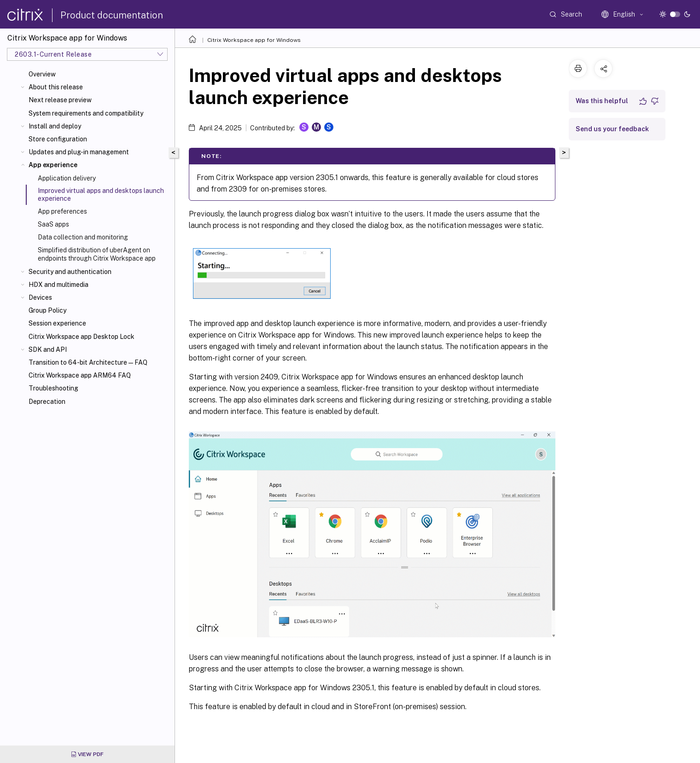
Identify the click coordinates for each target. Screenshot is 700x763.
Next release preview (60, 100)
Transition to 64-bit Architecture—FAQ (88, 362)
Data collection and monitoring (83, 237)
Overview (42, 74)
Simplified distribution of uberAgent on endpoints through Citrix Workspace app (97, 254)
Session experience (57, 323)
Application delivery (67, 178)
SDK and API (48, 349)
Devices (40, 297)
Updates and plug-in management (79, 152)
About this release (56, 87)
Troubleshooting (53, 388)
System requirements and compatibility (86, 113)
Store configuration (58, 139)
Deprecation (47, 402)
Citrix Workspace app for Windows (254, 40)
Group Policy (47, 310)
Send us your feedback (612, 129)
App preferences (62, 211)
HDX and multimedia (58, 285)
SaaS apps (53, 224)
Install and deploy (55, 126)
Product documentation (112, 15)
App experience (53, 165)
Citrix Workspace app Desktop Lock (82, 337)
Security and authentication (70, 272)
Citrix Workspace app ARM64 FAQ (80, 375)
